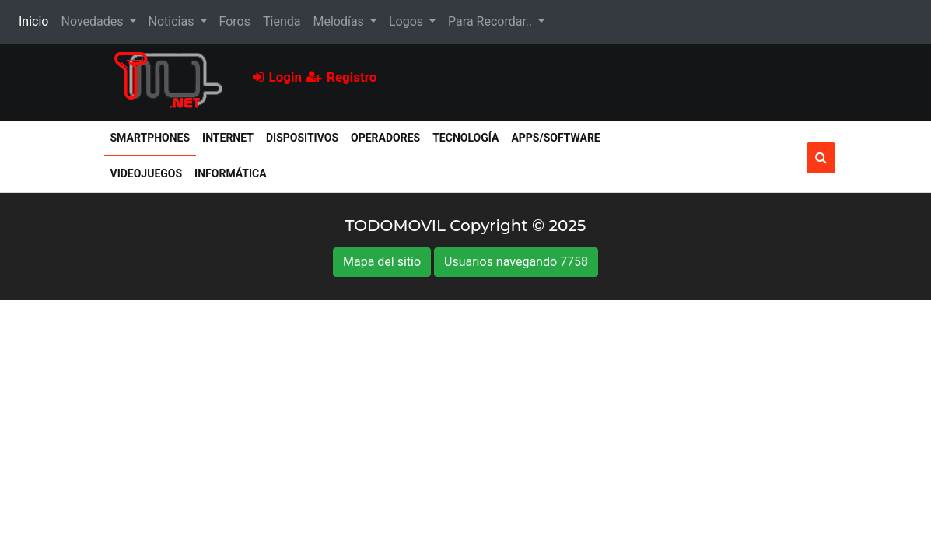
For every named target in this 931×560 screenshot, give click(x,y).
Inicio (37, 20)
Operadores (385, 138)
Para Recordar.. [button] (492, 21)
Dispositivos (302, 138)
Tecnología (465, 138)
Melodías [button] (339, 21)
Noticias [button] (173, 21)
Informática (231, 173)
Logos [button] (408, 21)
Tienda (282, 21)
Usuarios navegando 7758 (516, 262)
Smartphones (154, 136)
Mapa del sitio (382, 262)
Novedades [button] (93, 21)
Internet (228, 138)
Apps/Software (555, 138)
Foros (235, 21)
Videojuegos (147, 173)
